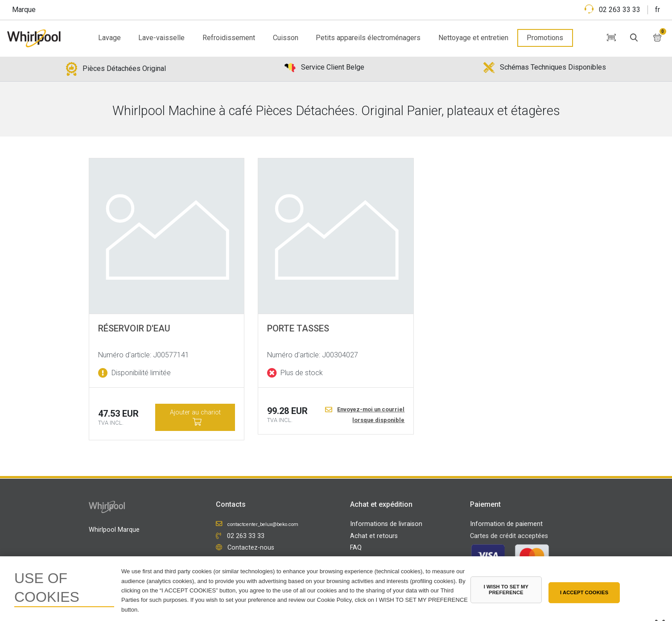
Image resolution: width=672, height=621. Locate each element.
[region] (336, 589)
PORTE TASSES (298, 328)
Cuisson (286, 38)
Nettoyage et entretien (473, 38)
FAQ (356, 548)
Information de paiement (506, 524)
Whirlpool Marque (114, 530)
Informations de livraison (386, 524)
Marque (24, 10)
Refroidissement (229, 38)
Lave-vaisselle (161, 38)
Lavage (109, 38)
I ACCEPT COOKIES (584, 592)
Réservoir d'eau (134, 328)
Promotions (545, 38)
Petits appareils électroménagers (368, 38)
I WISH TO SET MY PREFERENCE (506, 590)
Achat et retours (374, 536)
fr (658, 10)
